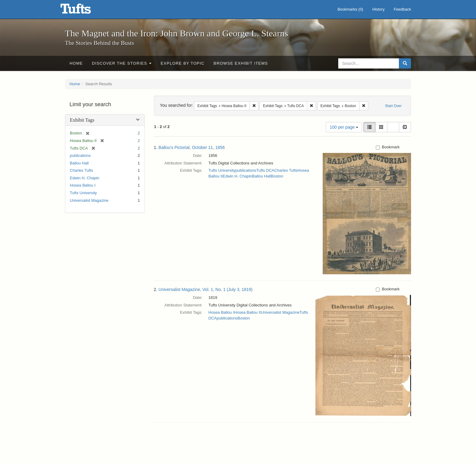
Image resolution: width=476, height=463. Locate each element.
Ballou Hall (79, 163)
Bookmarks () (350, 9)
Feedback (402, 9)
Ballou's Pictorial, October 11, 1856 (192, 147)
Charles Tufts (82, 170)
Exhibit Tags (82, 120)
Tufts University (83, 193)
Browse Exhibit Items (241, 63)
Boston (277, 176)
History (378, 9)
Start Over (393, 106)
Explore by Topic (182, 63)
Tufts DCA (265, 170)
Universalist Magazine (89, 200)
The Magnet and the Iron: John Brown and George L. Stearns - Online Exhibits (83, 11)
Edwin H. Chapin (85, 178)
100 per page (344, 127)
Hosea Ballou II (247, 312)
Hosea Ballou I (83, 185)
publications (80, 155)
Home (76, 63)
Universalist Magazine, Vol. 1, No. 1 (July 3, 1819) (206, 289)
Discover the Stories (122, 63)
